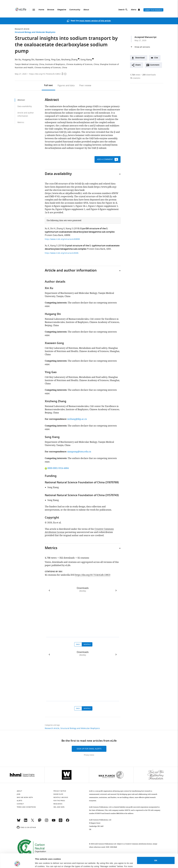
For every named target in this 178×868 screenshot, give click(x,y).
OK (156, 846)
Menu (34, 10)
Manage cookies (43, 863)
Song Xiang (86, 60)
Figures (66, 86)
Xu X (47, 229)
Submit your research (153, 10)
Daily (78, 644)
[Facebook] (68, 821)
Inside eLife (58, 794)
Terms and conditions (26, 807)
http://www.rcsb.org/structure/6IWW (62, 239)
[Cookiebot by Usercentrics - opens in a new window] (17, 863)
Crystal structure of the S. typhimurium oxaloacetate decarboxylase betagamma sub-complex (82, 247)
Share (138, 65)
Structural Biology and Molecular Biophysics (35, 32)
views (135, 75)
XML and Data (59, 807)
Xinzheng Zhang (69, 60)
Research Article (22, 29)
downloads (149, 75)
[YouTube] (54, 821)
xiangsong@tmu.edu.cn (79, 452)
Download (140, 58)
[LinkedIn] (26, 821)
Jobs (19, 794)
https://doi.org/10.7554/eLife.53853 (45, 74)
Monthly (87, 644)
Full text (48, 86)
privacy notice (69, 855)
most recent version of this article (95, 21)
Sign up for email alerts (89, 749)
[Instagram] (47, 821)
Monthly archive (61, 797)
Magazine (62, 10)
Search (121, 10)
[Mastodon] (40, 821)
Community (75, 10)
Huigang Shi (28, 60)
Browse (51, 10)
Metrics (21, 122)
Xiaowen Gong (43, 60)
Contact (20, 804)
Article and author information (26, 114)
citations (135, 78)
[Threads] (61, 821)
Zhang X (60, 229)
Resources (58, 804)
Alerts (134, 10)
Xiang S (69, 229)
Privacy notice (89, 755)
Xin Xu (18, 60)
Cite (156, 58)
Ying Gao (56, 60)
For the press (59, 801)
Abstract (21, 100)
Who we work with (25, 797)
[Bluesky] (19, 821)
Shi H (53, 229)
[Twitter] (33, 821)
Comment (156, 66)
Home (41, 10)
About (86, 10)
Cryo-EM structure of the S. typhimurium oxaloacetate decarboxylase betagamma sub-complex (80, 230)
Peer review (85, 86)
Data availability (25, 106)
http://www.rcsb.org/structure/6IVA (62, 253)
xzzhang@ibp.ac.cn (77, 419)
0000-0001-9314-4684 (57, 468)
